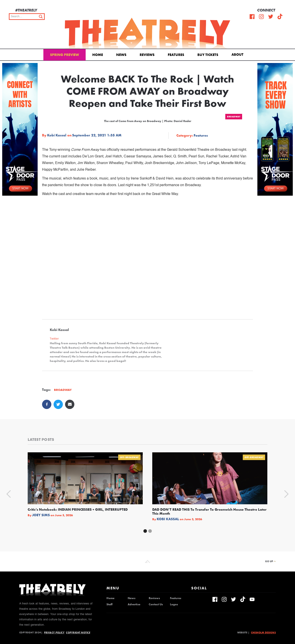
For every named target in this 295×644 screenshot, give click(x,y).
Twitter (54, 339)
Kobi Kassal (57, 135)
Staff (109, 604)
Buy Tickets (208, 55)
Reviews (147, 55)
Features (176, 55)
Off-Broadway (129, 457)
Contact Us (156, 604)
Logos (174, 604)
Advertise (134, 604)
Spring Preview (65, 55)
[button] (238, 54)
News (121, 55)
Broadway (234, 117)
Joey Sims (41, 515)
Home (98, 55)
